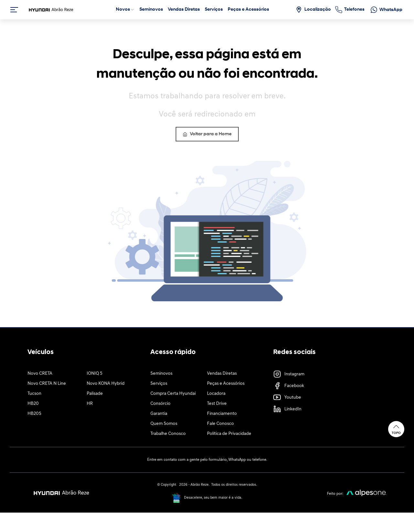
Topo (396, 429)
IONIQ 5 (94, 374)
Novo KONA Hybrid (106, 384)
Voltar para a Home (207, 134)
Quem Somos (164, 424)
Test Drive (217, 404)
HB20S (34, 414)
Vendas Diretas (222, 374)
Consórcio (160, 404)
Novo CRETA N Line (47, 384)
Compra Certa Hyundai (173, 394)
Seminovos (161, 374)
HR (90, 404)
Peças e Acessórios (226, 384)
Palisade (95, 394)
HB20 (33, 404)
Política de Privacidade (229, 434)
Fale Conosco (220, 424)
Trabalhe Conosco (168, 434)
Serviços (159, 384)
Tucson (34, 394)
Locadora (216, 394)
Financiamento (222, 414)
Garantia (159, 414)
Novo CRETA (40, 374)
